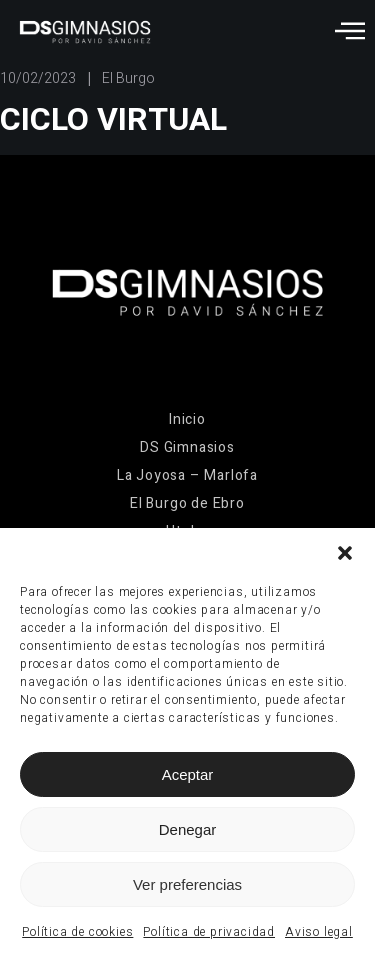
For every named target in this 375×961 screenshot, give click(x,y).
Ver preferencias (187, 884)
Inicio (187, 419)
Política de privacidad (209, 932)
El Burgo (128, 78)
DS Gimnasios (187, 447)
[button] (345, 553)
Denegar (188, 829)
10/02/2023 (38, 78)
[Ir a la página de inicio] (85, 32)
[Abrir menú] (350, 30)
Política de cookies (77, 932)
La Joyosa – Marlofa (187, 475)
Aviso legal (319, 932)
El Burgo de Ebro (187, 503)
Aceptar (188, 774)
